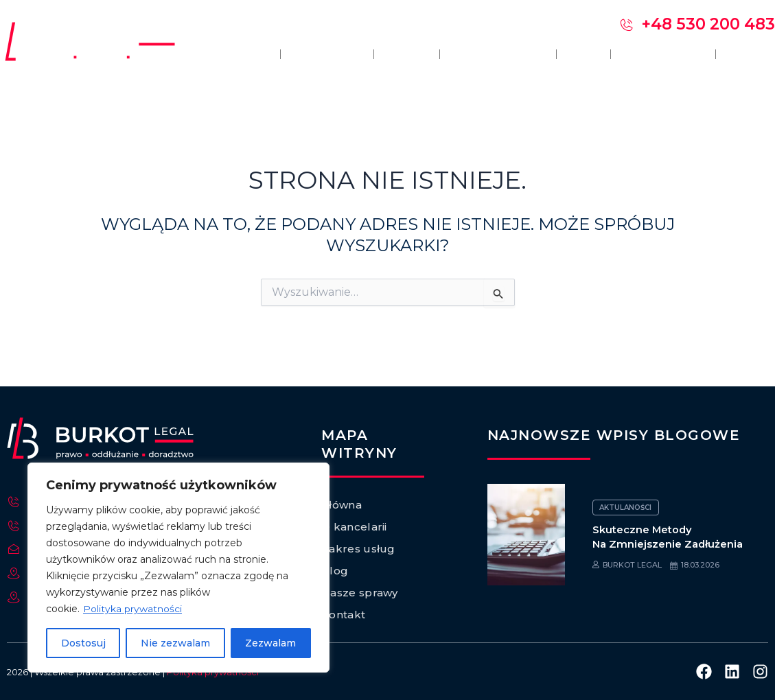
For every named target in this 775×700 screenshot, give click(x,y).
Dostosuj (83, 643)
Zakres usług (488, 54)
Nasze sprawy (659, 54)
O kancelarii (312, 54)
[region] (178, 568)
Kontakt (752, 54)
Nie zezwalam (175, 643)
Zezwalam (270, 643)
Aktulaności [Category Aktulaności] (626, 507)
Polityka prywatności (132, 609)
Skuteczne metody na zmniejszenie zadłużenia (668, 536)
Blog (576, 54)
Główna (226, 54)
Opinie (394, 54)
